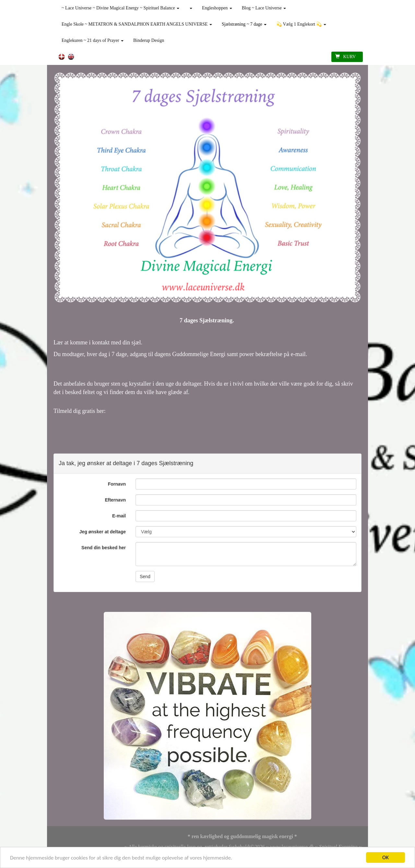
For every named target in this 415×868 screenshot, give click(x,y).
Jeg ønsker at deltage (103, 532)
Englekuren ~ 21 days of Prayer (93, 40)
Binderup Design (149, 40)
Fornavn (117, 484)
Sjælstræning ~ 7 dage (244, 24)
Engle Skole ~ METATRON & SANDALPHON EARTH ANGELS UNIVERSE (137, 24)
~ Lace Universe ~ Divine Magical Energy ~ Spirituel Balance (120, 8)
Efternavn (115, 500)
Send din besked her (104, 548)
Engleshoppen (217, 8)
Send (145, 577)
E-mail (119, 516)
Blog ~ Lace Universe (264, 8)
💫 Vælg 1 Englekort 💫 (301, 24)
